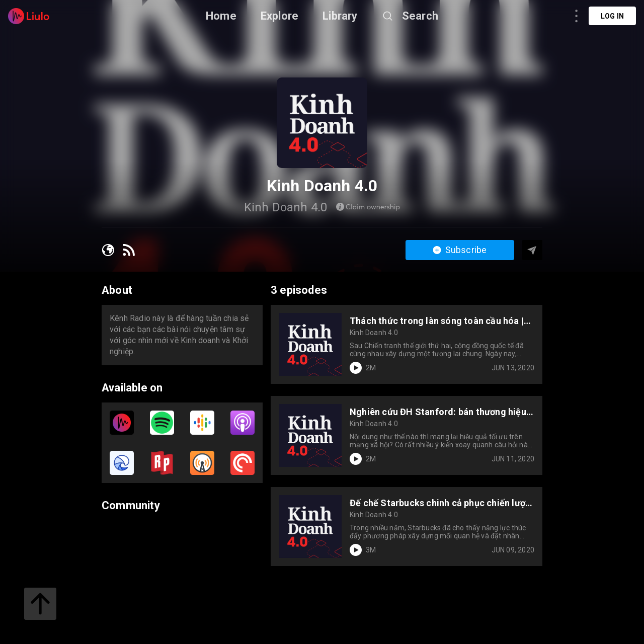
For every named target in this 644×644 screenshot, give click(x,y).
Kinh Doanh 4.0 (374, 333)
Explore (279, 16)
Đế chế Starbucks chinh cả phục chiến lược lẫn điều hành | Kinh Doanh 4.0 (440, 503)
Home (221, 16)
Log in (612, 16)
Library (340, 16)
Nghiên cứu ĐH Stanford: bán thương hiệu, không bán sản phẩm (439, 412)
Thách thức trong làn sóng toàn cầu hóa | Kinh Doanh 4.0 (437, 321)
